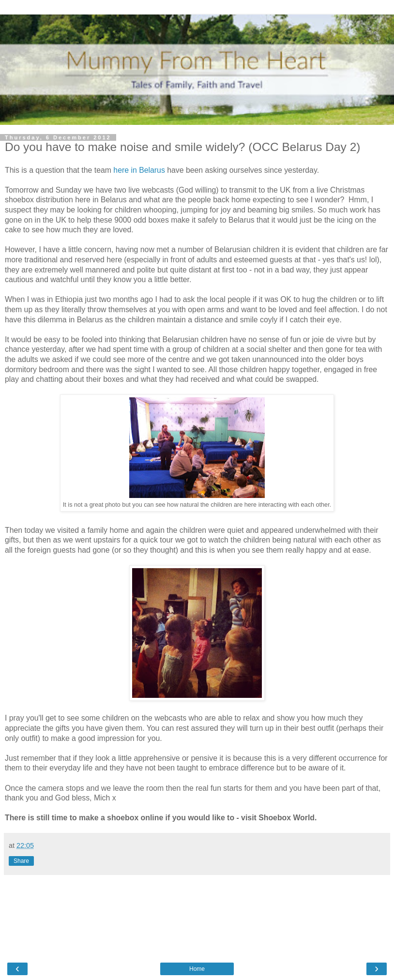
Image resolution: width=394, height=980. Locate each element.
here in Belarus (139, 170)
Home (197, 969)
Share (21, 861)
